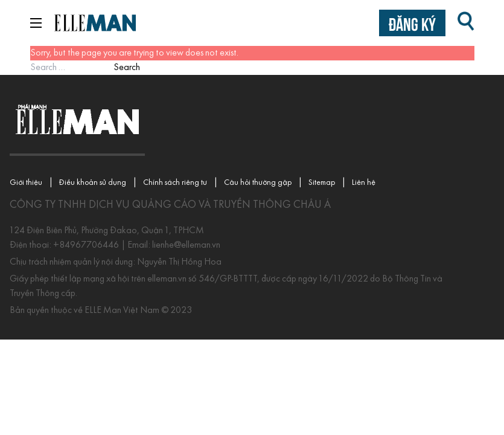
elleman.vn (168, 279)
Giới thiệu (26, 183)
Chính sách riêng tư (175, 183)
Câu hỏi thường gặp (258, 183)
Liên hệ (364, 183)
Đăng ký (412, 23)
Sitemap (322, 183)
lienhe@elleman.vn (185, 245)
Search (127, 68)
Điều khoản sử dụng (93, 183)
